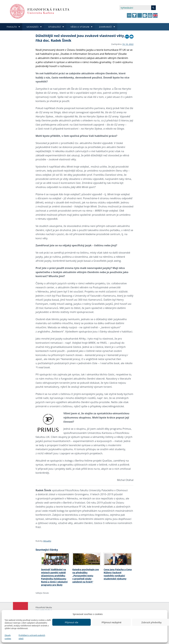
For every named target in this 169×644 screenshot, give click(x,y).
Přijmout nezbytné (111, 622)
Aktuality (47, 541)
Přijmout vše (71, 622)
